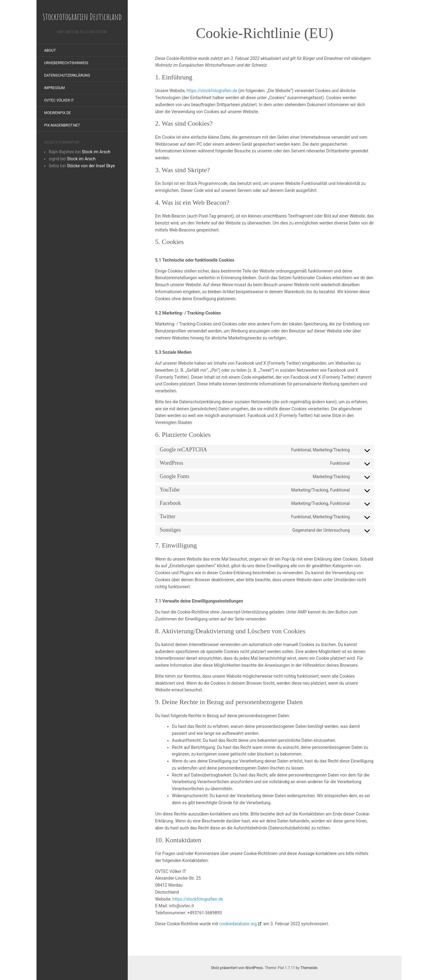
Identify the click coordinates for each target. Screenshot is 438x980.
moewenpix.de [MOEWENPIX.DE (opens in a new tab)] (57, 113)
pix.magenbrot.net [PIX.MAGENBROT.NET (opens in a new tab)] (62, 125)
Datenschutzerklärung (67, 75)
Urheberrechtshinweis (66, 63)
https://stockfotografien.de (212, 91)
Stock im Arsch (96, 152)
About (50, 50)
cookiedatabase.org (238, 924)
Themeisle (309, 968)
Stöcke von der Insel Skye (91, 166)
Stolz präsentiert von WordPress (237, 968)
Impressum (54, 88)
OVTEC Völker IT (59, 100)
